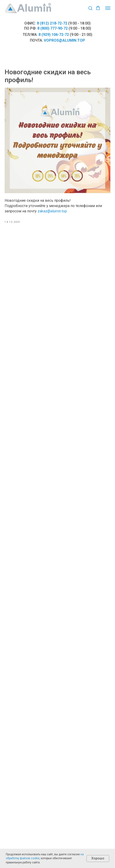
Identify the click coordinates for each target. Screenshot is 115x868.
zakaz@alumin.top (52, 211)
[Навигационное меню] (108, 8)
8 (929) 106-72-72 (54, 35)
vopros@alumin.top (64, 40)
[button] (90, 8)
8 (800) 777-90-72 (53, 28)
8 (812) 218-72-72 (52, 23)
